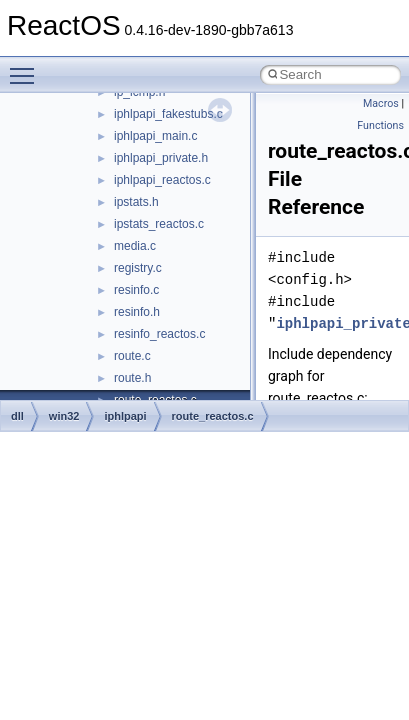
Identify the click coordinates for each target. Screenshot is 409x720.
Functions (380, 125)
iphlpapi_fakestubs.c (168, 114)
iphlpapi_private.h (161, 158)
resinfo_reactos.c (159, 334)
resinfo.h (137, 312)
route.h (132, 378)
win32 (64, 416)
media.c (135, 246)
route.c (132, 356)
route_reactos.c (213, 416)
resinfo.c (136, 290)
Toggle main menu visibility (27, 67)
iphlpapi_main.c (155, 136)
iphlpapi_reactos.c (162, 180)
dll (17, 416)
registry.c (138, 268)
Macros (381, 103)
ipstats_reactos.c (159, 224)
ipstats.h (136, 202)
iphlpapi (125, 416)
